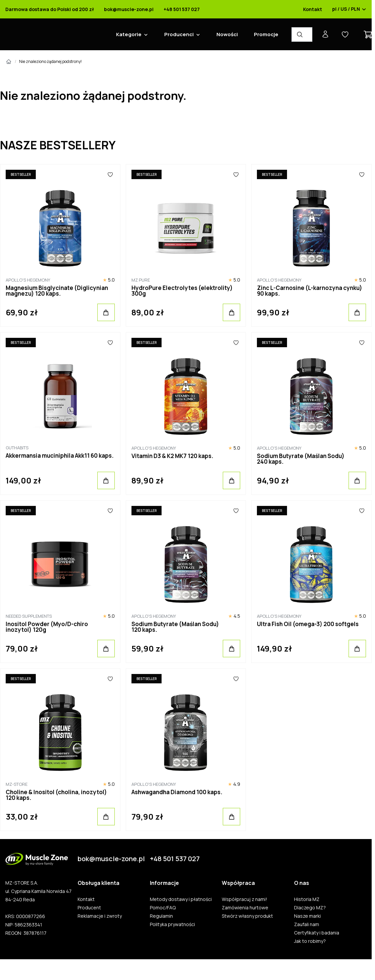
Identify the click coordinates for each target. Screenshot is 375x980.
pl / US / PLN (349, 9)
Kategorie (129, 34)
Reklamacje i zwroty (100, 916)
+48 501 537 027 (182, 9)
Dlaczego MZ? (310, 908)
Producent (89, 908)
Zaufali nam (307, 924)
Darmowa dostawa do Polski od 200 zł (50, 9)
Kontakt (313, 9)
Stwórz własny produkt (247, 916)
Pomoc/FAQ (163, 908)
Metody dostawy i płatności (181, 899)
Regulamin (161, 916)
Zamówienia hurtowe (245, 908)
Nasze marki (307, 916)
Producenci (179, 34)
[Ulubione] (110, 174)
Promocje (266, 34)
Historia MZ (307, 899)
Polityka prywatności (172, 924)
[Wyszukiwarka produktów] (302, 34)
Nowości (227, 34)
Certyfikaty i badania (317, 933)
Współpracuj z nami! (245, 899)
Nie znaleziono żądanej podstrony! (50, 61)
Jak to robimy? (310, 941)
